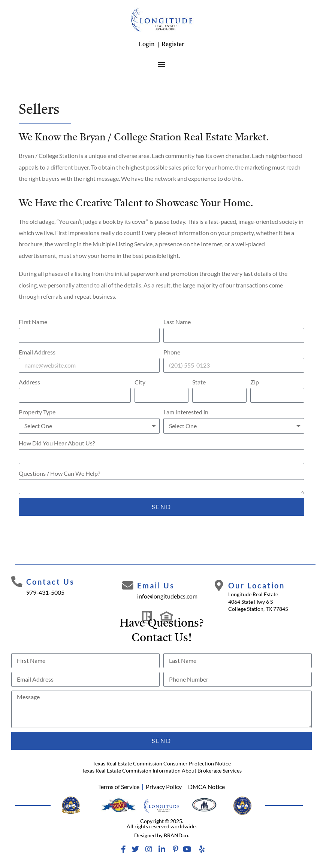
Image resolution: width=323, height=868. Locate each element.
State (199, 382)
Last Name (177, 322)
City (140, 382)
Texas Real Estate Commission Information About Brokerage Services (162, 770)
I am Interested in (186, 412)
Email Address (37, 352)
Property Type (37, 412)
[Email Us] (128, 586)
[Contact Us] (17, 582)
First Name (33, 322)
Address (29, 382)
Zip (255, 382)
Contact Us (50, 582)
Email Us (156, 585)
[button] (162, 64)
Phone (172, 352)
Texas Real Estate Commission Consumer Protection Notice (162, 763)
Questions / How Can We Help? (59, 473)
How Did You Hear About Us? (57, 443)
